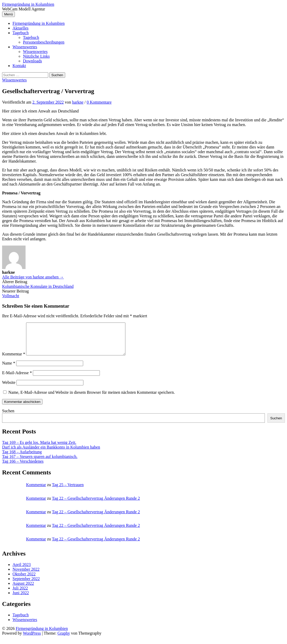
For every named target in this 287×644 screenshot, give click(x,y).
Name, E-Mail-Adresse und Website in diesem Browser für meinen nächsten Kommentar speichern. (92, 399)
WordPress (32, 639)
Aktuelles (20, 28)
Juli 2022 (20, 594)
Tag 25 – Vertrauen (68, 491)
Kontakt (19, 66)
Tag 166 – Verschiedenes (23, 467)
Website (9, 389)
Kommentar (14, 360)
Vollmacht (11, 296)
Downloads (32, 61)
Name (9, 369)
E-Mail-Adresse (17, 379)
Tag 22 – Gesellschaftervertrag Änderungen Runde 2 (96, 505)
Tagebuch (21, 33)
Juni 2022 (21, 599)
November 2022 (26, 576)
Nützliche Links (36, 56)
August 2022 (23, 590)
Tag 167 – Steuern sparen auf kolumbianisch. (40, 463)
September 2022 (26, 585)
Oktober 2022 (24, 580)
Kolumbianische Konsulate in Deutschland (38, 286)
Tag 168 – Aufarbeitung (22, 458)
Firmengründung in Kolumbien (28, 4)
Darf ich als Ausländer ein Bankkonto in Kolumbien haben (51, 453)
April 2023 (22, 571)
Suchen (8, 417)
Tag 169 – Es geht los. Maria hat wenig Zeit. (39, 449)
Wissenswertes (25, 47)
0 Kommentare (99, 102)
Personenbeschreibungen (44, 42)
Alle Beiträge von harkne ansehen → (33, 277)
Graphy (64, 639)
